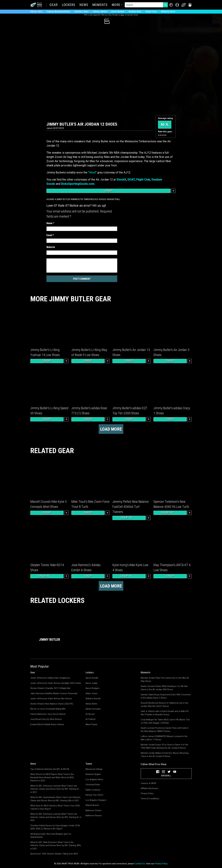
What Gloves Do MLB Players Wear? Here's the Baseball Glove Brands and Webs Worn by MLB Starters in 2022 (52, 777)
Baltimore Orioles (94, 810)
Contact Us (140, 864)
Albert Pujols (91, 724)
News (84, 5)
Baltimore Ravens (94, 816)
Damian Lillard (81, 12)
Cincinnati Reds (93, 785)
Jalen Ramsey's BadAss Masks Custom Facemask (54, 693)
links (122, 15)
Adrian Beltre (91, 704)
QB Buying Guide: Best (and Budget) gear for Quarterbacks (51, 836)
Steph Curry (151, 12)
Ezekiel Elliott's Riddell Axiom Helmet (47, 724)
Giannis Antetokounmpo (58, 12)
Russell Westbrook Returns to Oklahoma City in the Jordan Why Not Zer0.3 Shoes (164, 705)
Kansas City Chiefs (94, 795)
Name (50, 223)
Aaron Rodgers (93, 688)
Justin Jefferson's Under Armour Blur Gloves (51, 699)
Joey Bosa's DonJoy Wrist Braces (46, 719)
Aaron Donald (92, 678)
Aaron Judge (91, 683)
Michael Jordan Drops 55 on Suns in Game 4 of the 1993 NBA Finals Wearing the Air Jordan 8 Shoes (164, 746)
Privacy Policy (147, 793)
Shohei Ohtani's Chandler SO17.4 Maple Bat (50, 688)
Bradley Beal (135, 12)
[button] (190, 5)
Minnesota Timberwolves (85, 199)
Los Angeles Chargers (96, 800)
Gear (54, 5)
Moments (100, 5)
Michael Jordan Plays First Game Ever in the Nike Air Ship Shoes (165, 680)
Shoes (103, 199)
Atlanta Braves (92, 805)
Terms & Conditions (150, 799)
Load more (111, 429)
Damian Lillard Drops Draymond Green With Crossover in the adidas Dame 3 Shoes (166, 696)
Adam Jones (91, 693)
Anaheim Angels (93, 774)
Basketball (114, 199)
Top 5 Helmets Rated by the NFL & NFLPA (50, 769)
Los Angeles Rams (94, 779)
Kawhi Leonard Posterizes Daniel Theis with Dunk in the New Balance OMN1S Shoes (165, 730)
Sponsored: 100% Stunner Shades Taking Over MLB (54, 854)
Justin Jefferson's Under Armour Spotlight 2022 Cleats (56, 683)
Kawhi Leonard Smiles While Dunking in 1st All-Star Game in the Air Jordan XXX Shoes (164, 688)
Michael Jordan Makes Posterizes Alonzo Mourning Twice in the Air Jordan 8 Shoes (165, 755)
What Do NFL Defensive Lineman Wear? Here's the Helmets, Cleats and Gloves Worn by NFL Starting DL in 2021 (56, 817)
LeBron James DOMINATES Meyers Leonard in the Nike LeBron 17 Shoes (164, 738)
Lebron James (100, 12)
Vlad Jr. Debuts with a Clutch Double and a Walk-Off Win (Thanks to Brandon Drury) (165, 713)
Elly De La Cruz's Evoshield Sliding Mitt (48, 709)
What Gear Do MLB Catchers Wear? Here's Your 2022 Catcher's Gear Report (55, 807)
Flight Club (143, 180)
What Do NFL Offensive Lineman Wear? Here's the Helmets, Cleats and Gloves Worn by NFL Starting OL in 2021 (55, 789)
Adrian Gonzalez (93, 709)
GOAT (131, 180)
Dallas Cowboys (93, 790)
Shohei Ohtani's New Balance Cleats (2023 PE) (52, 704)
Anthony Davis (168, 12)
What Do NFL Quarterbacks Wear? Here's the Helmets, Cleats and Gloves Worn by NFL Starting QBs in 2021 (55, 799)
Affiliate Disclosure (149, 788)
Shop (109, 191)
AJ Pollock (90, 719)
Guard (51, 199)
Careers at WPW (148, 783)
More (116, 5)
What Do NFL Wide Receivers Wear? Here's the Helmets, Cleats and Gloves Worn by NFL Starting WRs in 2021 (56, 845)
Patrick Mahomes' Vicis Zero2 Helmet (48, 714)
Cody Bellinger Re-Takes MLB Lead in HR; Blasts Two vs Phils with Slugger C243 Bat (165, 721)
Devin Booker (118, 12)
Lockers (69, 5)
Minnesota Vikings (94, 769)
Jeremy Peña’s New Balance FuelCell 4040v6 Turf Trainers (131, 507)
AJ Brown (90, 714)
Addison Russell (93, 699)
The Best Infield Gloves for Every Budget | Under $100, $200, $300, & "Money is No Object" (55, 827)
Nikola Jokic (36, 12)
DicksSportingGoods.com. (78, 184)
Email (50, 235)
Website (51, 247)
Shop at (129, 518)
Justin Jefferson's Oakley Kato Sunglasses (50, 678)
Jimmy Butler (63, 199)
